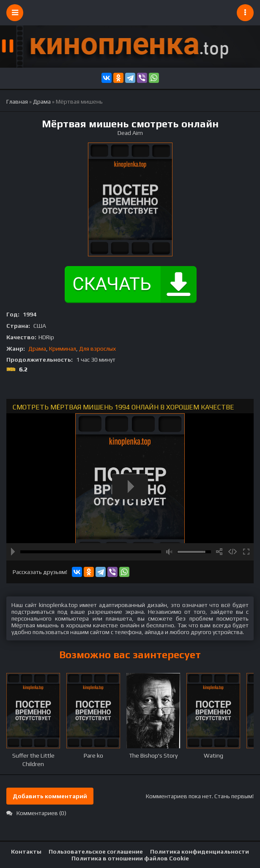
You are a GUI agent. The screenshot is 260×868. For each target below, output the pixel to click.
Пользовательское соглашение (96, 852)
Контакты (26, 852)
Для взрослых (97, 349)
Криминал (63, 349)
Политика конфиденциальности (200, 852)
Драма (37, 349)
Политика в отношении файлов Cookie (130, 858)
